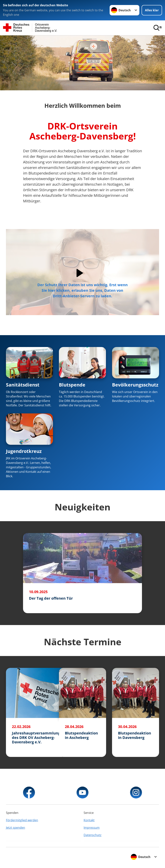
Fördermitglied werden (22, 820)
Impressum (92, 828)
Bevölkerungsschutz (135, 385)
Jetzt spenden (16, 828)
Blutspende (72, 385)
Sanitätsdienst (23, 385)
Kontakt (89, 820)
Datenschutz (93, 835)
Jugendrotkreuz (24, 451)
